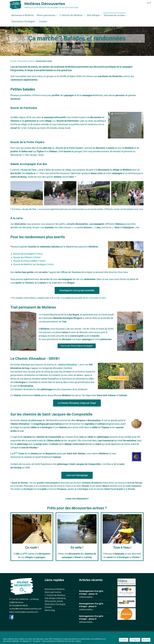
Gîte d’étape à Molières (55, 598)
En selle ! (77, 547)
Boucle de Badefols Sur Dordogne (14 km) (34, 264)
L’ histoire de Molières (71, 15)
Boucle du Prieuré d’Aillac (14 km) (29, 261)
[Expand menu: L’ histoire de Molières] (84, 15)
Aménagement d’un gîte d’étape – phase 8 (91, 617)
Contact (43, 21)
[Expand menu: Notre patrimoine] (57, 15)
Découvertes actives (114, 15)
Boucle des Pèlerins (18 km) (27, 257)
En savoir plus (88, 641)
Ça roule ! (32, 547)
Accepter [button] (124, 640)
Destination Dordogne (23, 21)
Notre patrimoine (46, 15)
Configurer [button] (135, 640)
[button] (77, 290)
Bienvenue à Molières (23, 15)
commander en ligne (97, 298)
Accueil (13, 61)
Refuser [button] (146, 640)
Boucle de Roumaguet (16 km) (28, 254)
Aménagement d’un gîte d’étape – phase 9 (91, 605)
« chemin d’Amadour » (68, 365)
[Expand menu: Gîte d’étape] (101, 15)
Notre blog (50, 610)
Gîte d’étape (93, 15)
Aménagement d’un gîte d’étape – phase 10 (91, 592)
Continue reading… (86, 597)
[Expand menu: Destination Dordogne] (36, 21)
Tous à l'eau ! (122, 547)
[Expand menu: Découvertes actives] (126, 15)
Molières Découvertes (45, 4)
